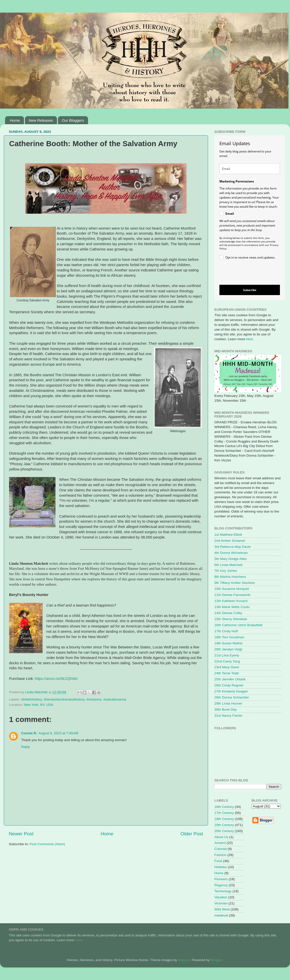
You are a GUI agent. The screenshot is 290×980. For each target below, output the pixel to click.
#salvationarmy (115, 699)
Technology (223, 891)
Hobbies (221, 867)
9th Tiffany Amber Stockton (235, 583)
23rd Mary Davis (227, 667)
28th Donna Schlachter (232, 697)
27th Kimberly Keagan (231, 691)
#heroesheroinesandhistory (64, 699)
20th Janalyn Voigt (228, 649)
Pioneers (221, 879)
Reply (26, 747)
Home (15, 120)
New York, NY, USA (39, 705)
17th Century (224, 813)
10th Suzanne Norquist (232, 589)
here (250, 339)
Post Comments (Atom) (47, 844)
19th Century (224, 825)
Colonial (221, 849)
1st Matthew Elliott (228, 535)
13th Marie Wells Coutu (232, 607)
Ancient (220, 843)
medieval (221, 915)
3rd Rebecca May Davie (233, 547)
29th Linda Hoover (228, 703)
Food (218, 861)
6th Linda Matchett (228, 565)
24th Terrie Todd (226, 673)
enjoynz (184, 960)
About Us (221, 837)
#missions (94, 699)
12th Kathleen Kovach (231, 601)
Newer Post (21, 834)
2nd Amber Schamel (230, 541)
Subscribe (250, 290)
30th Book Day (226, 709)
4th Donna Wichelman (231, 553)
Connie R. (29, 733)
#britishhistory (31, 699)
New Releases (41, 120)
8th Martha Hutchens (230, 577)
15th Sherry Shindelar (231, 619)
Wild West (222, 909)
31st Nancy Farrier (228, 716)
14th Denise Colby (228, 613)
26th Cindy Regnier (229, 685)
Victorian (221, 903)
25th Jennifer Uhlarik (230, 679)
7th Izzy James (226, 571)
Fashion (220, 855)
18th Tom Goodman (229, 637)
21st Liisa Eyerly (227, 655)
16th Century (224, 807)
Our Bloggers (73, 120)
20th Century (224, 831)
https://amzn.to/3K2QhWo (56, 679)
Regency (221, 885)
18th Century (224, 819)
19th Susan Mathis (228, 643)
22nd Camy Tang (227, 661)
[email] (250, 169)
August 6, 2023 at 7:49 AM (58, 733)
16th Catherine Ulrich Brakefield (238, 625)
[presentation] (245, 273)
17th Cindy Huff (226, 631)
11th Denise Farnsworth (232, 595)
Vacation (221, 897)
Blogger (216, 960)
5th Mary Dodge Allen (231, 559)
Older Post (192, 834)
